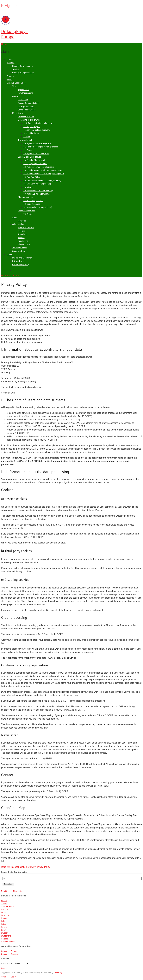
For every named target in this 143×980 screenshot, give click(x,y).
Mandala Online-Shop (16, 83)
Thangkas (22, 234)
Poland (4, 927)
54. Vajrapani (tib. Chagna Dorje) (38, 207)
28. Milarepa (29, 187)
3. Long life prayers (32, 127)
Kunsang (59, 973)
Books (15, 96)
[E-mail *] (72, 878)
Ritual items (23, 241)
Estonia (4, 909)
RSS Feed (5, 977)
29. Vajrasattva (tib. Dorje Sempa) (38, 191)
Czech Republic (8, 906)
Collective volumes (26, 116)
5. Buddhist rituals (31, 133)
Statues (21, 238)
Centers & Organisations (23, 73)
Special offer (23, 90)
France (4, 912)
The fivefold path (25, 140)
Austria (4, 901)
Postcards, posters (26, 228)
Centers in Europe (9, 951)
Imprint (12, 968)
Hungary (5, 918)
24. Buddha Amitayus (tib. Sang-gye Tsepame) (44, 174)
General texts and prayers (29, 120)
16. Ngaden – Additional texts (36, 153)
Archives (5, 964)
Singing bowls (24, 244)
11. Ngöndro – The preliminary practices (41, 147)
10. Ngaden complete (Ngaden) (37, 143)
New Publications (25, 93)
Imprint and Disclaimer (22, 258)
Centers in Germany (10, 954)
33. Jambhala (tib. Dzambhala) (37, 194)
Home (9, 59)
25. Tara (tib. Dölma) (32, 177)
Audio (15, 217)
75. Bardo (28, 214)
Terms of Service (20, 248)
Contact (10, 254)
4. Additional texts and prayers (37, 130)
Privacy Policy (18, 261)
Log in (13, 977)
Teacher (16, 69)
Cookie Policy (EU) (20, 265)
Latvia (4, 924)
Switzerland (6, 936)
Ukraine (4, 939)
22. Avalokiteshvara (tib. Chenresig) (39, 167)
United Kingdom (8, 942)
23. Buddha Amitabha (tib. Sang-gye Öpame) (43, 170)
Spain (4, 930)
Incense (21, 231)
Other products (19, 224)
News (9, 79)
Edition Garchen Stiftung (28, 103)
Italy (3, 921)
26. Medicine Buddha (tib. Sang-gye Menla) (42, 180)
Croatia (4, 903)
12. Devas (28, 150)
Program (10, 76)
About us (11, 63)
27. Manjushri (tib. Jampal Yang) (37, 184)
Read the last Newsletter (12, 891)
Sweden (5, 933)
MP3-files (22, 221)
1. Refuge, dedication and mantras (38, 123)
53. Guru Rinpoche (32, 204)
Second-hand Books (27, 110)
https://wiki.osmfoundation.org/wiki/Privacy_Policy (26, 867)
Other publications (26, 106)
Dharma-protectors (26, 197)
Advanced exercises (27, 211)
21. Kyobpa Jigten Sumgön (35, 164)
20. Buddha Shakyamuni (34, 160)
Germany (5, 915)
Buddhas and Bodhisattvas (30, 157)
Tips (14, 86)
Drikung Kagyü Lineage (22, 66)
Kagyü (14, 34)
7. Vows (27, 137)
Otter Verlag (23, 100)
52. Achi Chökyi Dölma (33, 201)
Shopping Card (19, 251)
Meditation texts (19, 113)
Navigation (9, 6)
